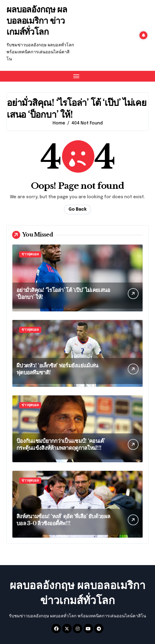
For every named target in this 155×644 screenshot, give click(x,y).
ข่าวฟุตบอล (30, 254)
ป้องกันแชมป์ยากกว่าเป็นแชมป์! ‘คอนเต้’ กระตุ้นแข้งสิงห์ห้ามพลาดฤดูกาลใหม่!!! (61, 444)
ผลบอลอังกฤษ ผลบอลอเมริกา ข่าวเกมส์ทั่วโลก (37, 21)
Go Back (77, 209)
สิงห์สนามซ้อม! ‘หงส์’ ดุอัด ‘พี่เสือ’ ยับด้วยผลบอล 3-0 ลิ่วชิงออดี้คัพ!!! (63, 520)
